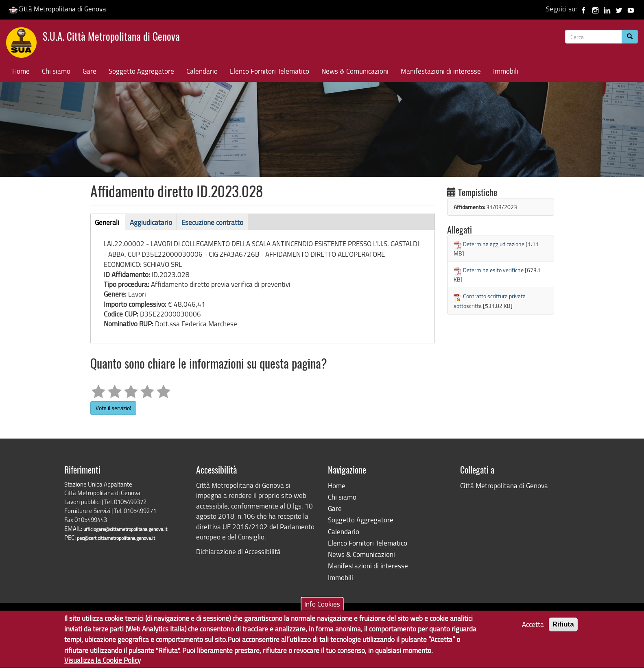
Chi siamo (56, 71)
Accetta (533, 628)
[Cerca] (630, 37)
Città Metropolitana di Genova (57, 9)
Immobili (506, 71)
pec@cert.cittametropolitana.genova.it (116, 538)
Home (21, 71)
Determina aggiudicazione (494, 244)
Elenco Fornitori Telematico (270, 71)
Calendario (202, 71)
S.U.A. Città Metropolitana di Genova (111, 38)
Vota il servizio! (113, 408)
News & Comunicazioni (355, 71)
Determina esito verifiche (493, 270)
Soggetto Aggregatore (141, 71)
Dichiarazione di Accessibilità (238, 551)
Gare (90, 71)
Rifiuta (563, 628)
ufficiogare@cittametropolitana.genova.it (125, 529)
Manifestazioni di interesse (441, 71)
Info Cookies (322, 607)
